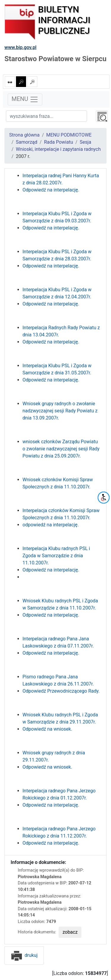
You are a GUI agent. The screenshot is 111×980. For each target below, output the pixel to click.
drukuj (24, 955)
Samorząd (27, 142)
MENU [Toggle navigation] (25, 99)
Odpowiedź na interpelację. (51, 190)
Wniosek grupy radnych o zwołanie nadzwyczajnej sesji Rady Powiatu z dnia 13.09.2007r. (60, 411)
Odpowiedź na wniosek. (47, 729)
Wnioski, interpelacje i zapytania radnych (58, 149)
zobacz (70, 932)
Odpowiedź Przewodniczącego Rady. (61, 691)
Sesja (85, 142)
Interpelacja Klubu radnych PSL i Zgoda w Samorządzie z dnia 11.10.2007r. (56, 556)
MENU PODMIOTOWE (69, 135)
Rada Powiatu (59, 142)
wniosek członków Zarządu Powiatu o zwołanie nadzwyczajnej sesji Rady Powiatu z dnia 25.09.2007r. (61, 449)
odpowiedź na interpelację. (51, 525)
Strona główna (24, 135)
